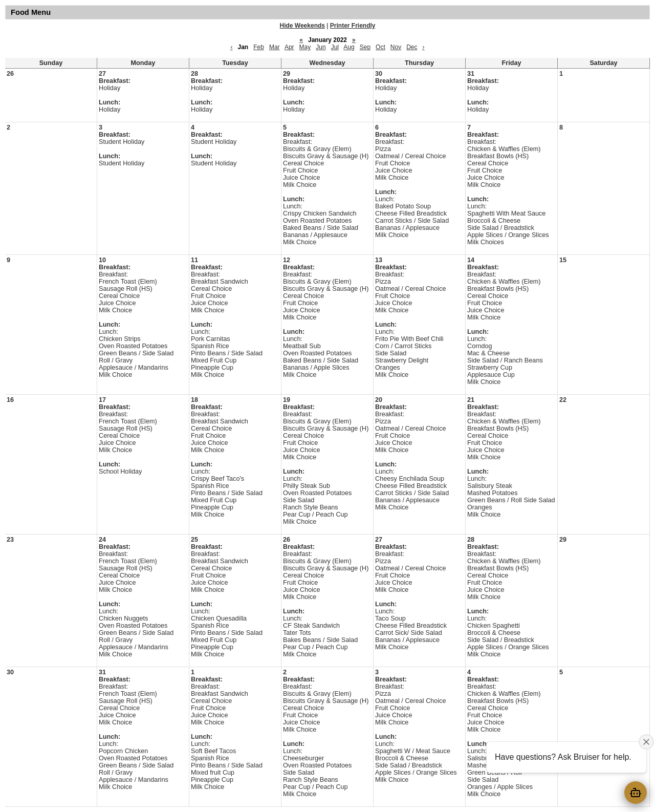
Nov (396, 47)
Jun (321, 47)
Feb (259, 47)
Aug (349, 47)
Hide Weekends (302, 26)
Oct (380, 47)
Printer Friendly (353, 26)
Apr (289, 47)
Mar (275, 47)
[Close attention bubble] (646, 742)
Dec (412, 47)
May (305, 47)
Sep (365, 47)
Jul (335, 47)
